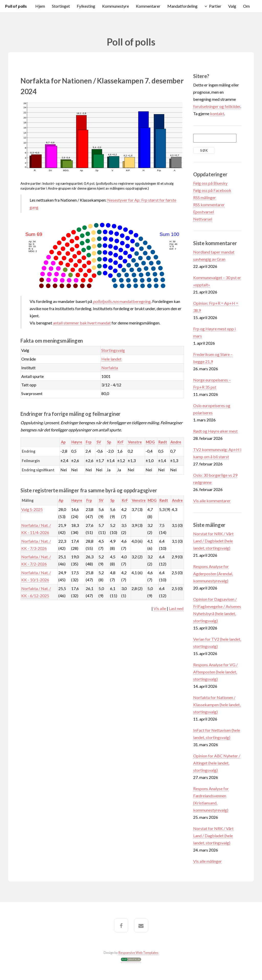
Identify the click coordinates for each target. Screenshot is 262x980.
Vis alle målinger (208, 861)
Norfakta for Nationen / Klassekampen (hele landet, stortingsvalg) (217, 705)
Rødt (163, 442)
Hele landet (111, 359)
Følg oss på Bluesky (210, 183)
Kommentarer (148, 6)
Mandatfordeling (182, 6)
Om (246, 6)
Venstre (135, 442)
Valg (232, 6)
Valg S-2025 (32, 509)
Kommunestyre (116, 6)
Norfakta (110, 368)
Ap (63, 442)
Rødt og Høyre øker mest (215, 431)
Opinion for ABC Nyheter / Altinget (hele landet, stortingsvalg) (217, 763)
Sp (109, 442)
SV (99, 442)
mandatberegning (122, 301)
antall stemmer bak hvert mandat (82, 323)
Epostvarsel (204, 212)
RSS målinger (205, 197)
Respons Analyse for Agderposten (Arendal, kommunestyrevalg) (213, 574)
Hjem (40, 6)
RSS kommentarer (209, 205)
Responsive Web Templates (138, 953)
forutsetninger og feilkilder (217, 106)
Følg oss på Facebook (212, 190)
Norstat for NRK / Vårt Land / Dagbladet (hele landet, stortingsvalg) (213, 541)
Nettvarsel (203, 219)
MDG (150, 442)
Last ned (176, 608)
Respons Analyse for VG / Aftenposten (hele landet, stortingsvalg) (215, 672)
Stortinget (61, 6)
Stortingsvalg (113, 350)
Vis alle (160, 608)
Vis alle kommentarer (212, 501)
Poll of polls (16, 6)
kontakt (217, 113)
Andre (176, 442)
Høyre (77, 442)
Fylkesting (86, 6)
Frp (89, 442)
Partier (215, 6)
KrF (121, 442)
